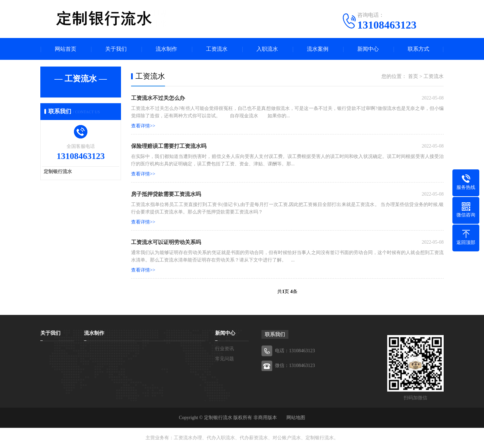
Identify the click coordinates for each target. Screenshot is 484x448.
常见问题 (225, 359)
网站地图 (296, 418)
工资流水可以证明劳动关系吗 (166, 242)
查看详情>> (143, 126)
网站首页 (66, 49)
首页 (413, 76)
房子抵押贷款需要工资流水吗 (166, 194)
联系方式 (418, 49)
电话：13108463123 (295, 351)
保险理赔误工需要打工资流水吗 (169, 146)
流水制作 (166, 49)
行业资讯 (225, 349)
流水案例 (318, 49)
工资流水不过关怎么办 (158, 98)
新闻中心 (368, 49)
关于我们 (116, 49)
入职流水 (267, 49)
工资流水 (217, 49)
